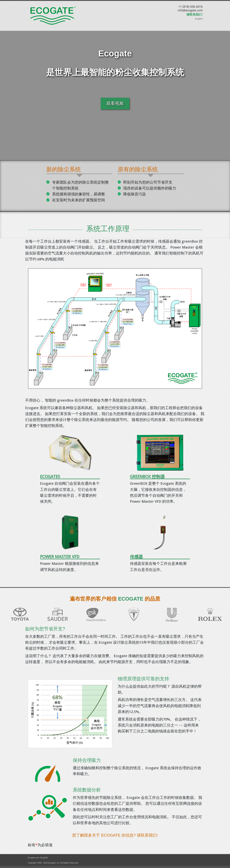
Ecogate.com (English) (38, 858)
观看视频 (115, 103)
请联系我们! (195, 15)
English (199, 19)
